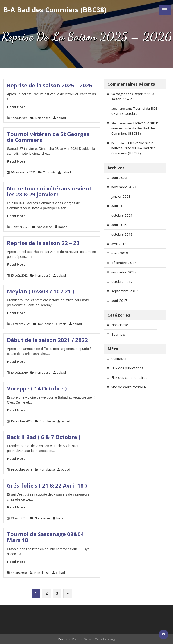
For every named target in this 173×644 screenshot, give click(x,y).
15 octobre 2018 (21, 421)
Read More (16, 107)
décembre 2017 (124, 263)
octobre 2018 (122, 234)
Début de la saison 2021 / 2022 (47, 340)
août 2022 (119, 206)
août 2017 (119, 300)
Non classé (43, 118)
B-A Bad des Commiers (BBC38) (55, 10)
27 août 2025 (19, 118)
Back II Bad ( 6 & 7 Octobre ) (44, 437)
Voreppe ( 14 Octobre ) (37, 388)
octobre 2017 (122, 281)
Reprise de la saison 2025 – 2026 (50, 85)
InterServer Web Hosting (96, 639)
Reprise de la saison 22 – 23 (43, 243)
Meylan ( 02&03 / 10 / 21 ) (41, 291)
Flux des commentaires (129, 377)
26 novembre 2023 (23, 172)
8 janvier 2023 (20, 227)
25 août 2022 (19, 275)
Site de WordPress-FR (129, 387)
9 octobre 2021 (20, 324)
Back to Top (164, 635)
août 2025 (119, 177)
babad (59, 118)
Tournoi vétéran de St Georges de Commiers (48, 137)
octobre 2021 (122, 215)
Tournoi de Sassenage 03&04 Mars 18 (45, 537)
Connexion (119, 358)
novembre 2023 (124, 187)
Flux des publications (127, 368)
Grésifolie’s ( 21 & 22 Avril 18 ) (47, 485)
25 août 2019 (19, 372)
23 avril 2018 (19, 518)
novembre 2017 (124, 272)
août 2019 (119, 225)
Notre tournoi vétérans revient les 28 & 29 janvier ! (49, 191)
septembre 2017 (125, 291)
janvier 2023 (121, 196)
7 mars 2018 (19, 573)
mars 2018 (120, 253)
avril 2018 (119, 244)
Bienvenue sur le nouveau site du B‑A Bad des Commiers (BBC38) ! (135, 128)
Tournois (49, 172)
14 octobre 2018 (21, 469)
